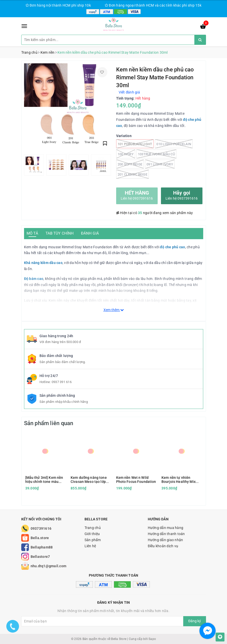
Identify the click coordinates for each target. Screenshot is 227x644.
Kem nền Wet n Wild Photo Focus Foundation (136, 480)
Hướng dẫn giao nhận (166, 540)
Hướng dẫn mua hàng (166, 528)
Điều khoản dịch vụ (163, 546)
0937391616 (41, 528)
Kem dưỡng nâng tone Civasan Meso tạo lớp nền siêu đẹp (89, 480)
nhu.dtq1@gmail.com (49, 566)
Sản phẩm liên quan (49, 423)
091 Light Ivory (160, 164)
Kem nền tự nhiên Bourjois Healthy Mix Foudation (179, 480)
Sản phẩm (93, 540)
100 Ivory (126, 154)
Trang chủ (93, 528)
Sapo (152, 639)
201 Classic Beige (132, 174)
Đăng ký (195, 621)
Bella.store (40, 538)
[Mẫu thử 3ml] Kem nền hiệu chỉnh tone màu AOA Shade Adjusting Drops (44, 480)
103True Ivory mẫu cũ (156, 154)
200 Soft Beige (130, 164)
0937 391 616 (62, 382)
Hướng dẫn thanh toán (166, 534)
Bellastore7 (40, 557)
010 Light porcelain (174, 144)
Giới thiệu (92, 534)
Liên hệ (90, 546)
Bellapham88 (42, 547)
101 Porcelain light (135, 144)
